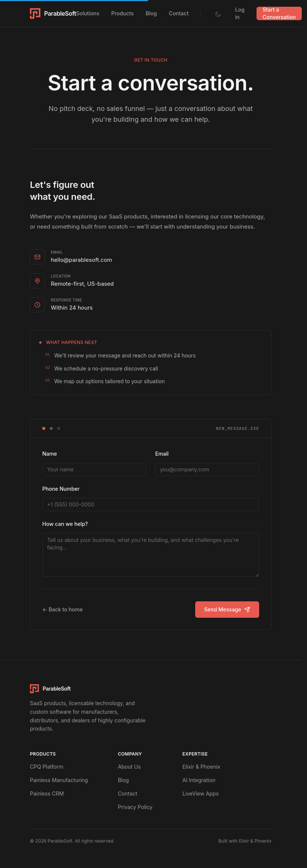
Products (123, 13)
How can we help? (65, 524)
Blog (151, 13)
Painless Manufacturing (59, 780)
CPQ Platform (47, 767)
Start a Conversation (279, 13)
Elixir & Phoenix (201, 767)
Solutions (88, 13)
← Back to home (62, 609)
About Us (129, 767)
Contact (179, 13)
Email (162, 454)
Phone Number (61, 489)
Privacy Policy (135, 807)
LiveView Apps (201, 793)
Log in (240, 13)
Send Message (227, 609)
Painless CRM (47, 793)
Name (50, 454)
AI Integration (199, 780)
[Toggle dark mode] (218, 13)
